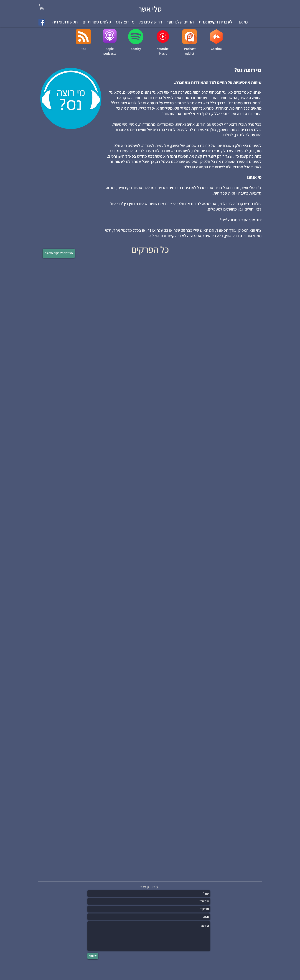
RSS (83, 49)
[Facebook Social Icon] (42, 22)
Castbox (217, 49)
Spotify (136, 49)
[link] (42, 7)
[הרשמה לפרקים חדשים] (59, 253)
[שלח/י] (93, 956)
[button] (216, 22)
